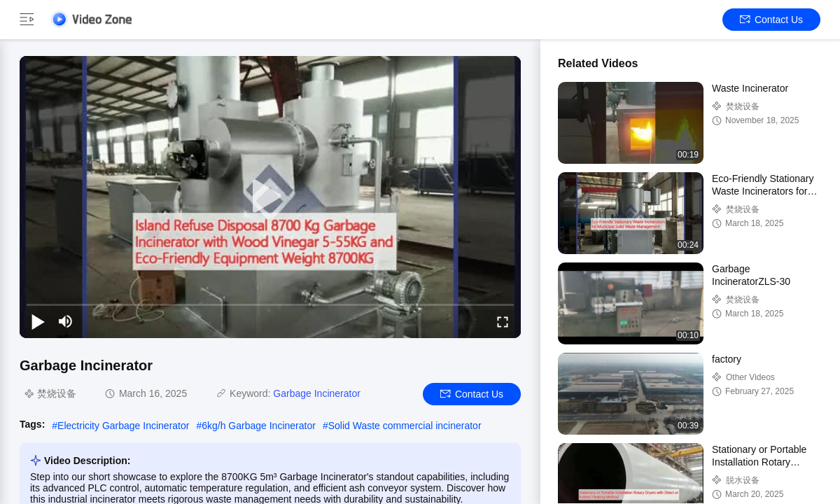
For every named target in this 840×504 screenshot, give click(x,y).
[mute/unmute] (66, 321)
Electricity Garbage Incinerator (123, 426)
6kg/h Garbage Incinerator (259, 426)
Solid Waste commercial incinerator (405, 426)
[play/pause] (38, 321)
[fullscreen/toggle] (503, 321)
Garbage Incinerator (317, 393)
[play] (270, 197)
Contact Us (771, 20)
